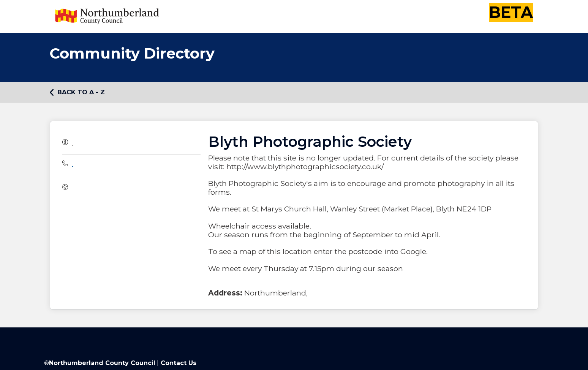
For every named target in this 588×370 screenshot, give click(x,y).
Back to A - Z (77, 92)
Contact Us (178, 363)
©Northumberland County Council (100, 363)
